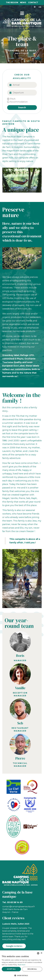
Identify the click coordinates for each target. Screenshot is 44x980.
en (40, 7)
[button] (22, 13)
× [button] (41, 953)
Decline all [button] (32, 969)
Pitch (13, 99)
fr (35, 7)
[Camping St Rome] (22, 22)
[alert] (22, 965)
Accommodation (19, 102)
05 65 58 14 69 (15, 902)
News (23, 3)
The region (12, 3)
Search (22, 108)
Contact (33, 3)
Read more (22, 965)
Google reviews (14, 946)
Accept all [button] (11, 969)
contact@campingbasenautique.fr (19, 907)
